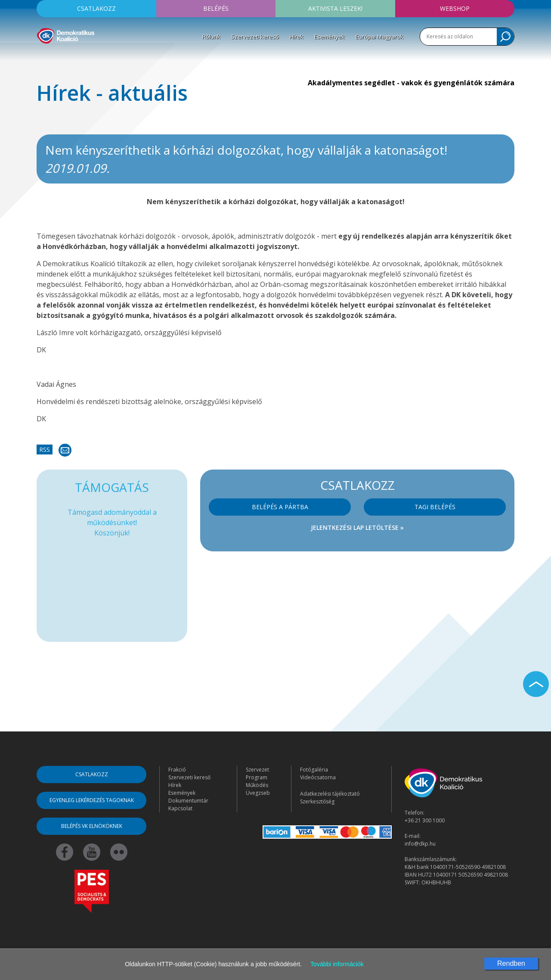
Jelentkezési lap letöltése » (357, 527)
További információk (337, 964)
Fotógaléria (314, 770)
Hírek (297, 37)
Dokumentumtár (188, 801)
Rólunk (211, 37)
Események (330, 37)
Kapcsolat (180, 808)
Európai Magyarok (379, 37)
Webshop (455, 8)
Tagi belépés (435, 507)
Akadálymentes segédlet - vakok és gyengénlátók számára (411, 83)
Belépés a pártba (280, 507)
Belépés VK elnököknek (92, 826)
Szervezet (257, 770)
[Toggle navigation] (42, 56)
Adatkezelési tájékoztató (330, 794)
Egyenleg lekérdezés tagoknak (92, 800)
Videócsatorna (318, 777)
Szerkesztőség (317, 801)
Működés (257, 785)
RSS (45, 450)
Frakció (177, 770)
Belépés (216, 8)
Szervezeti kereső (255, 37)
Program (257, 777)
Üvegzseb (258, 793)
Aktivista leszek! (335, 8)
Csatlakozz (96, 8)
